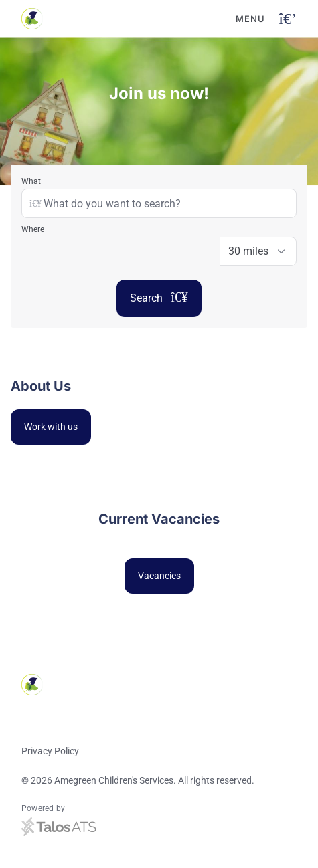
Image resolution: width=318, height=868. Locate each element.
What (31, 181)
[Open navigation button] (288, 19)
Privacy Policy (50, 751)
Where (33, 229)
